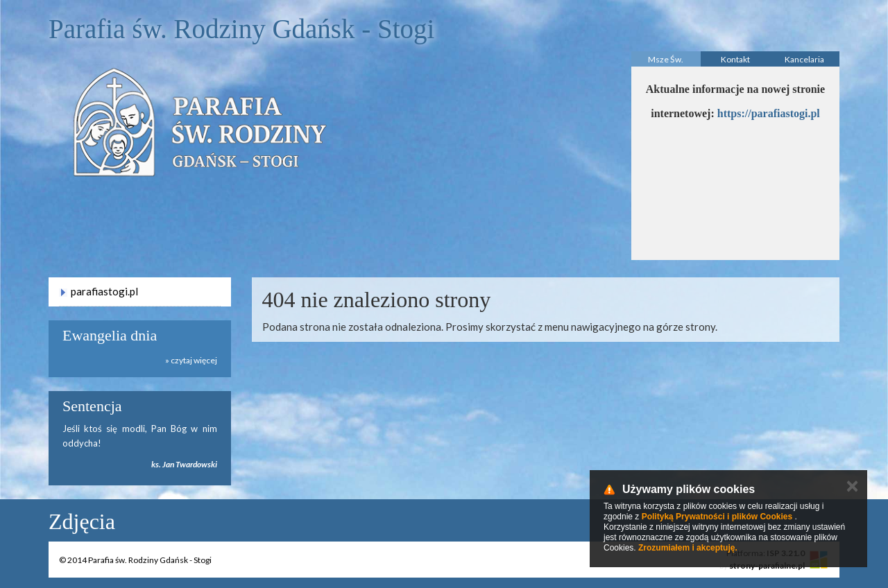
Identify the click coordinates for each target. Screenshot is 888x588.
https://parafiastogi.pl (769, 113)
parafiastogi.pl (104, 291)
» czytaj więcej (191, 360)
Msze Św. (666, 59)
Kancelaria (804, 59)
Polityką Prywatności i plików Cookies (717, 517)
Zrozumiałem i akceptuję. (688, 548)
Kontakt (735, 59)
